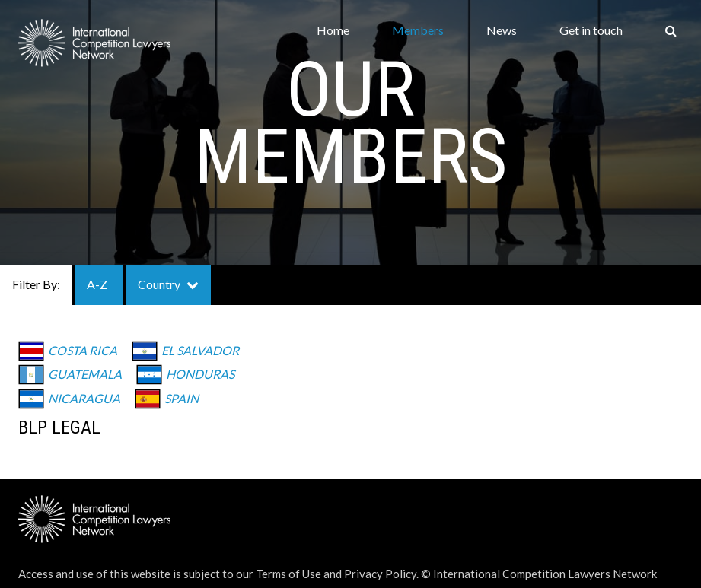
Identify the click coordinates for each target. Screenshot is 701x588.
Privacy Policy (380, 574)
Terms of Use (288, 574)
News (502, 30)
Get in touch (591, 30)
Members (418, 30)
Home (333, 30)
